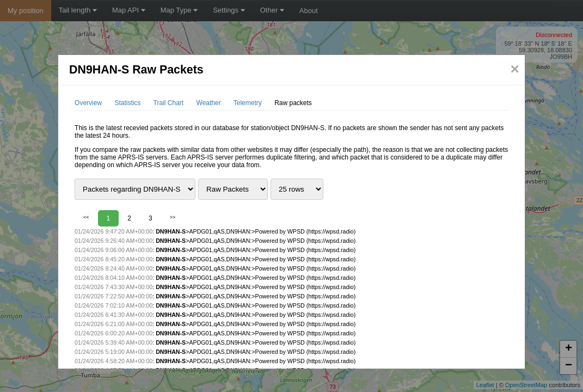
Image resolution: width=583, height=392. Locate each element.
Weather (209, 103)
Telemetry (248, 103)
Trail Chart (169, 103)
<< (86, 217)
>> (173, 217)
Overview (88, 103)
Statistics (127, 103)
